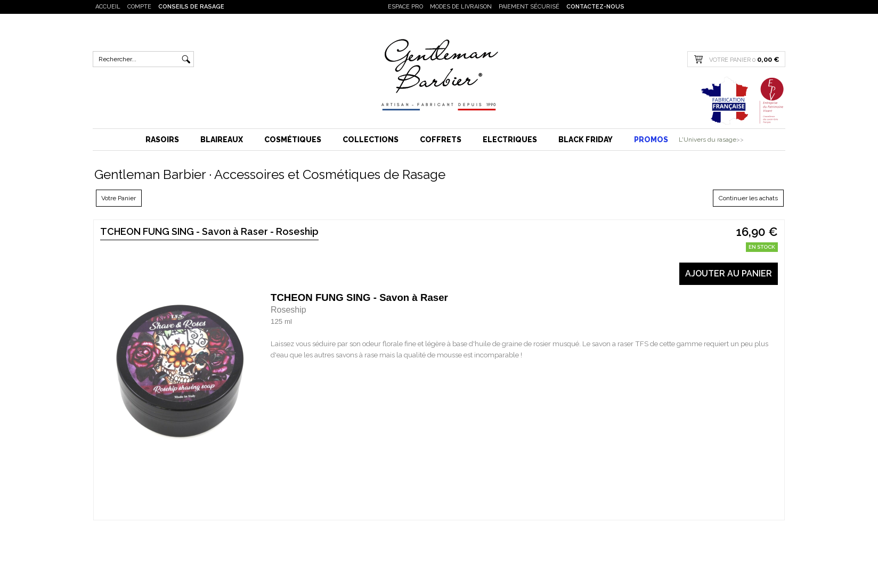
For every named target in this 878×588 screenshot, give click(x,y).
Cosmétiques (293, 140)
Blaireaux (222, 140)
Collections (371, 140)
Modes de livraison (461, 7)
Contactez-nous (595, 7)
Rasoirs (162, 140)
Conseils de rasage (191, 7)
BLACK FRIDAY (586, 140)
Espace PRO (405, 7)
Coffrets (441, 140)
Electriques (510, 140)
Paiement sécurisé (529, 7)
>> (740, 140)
